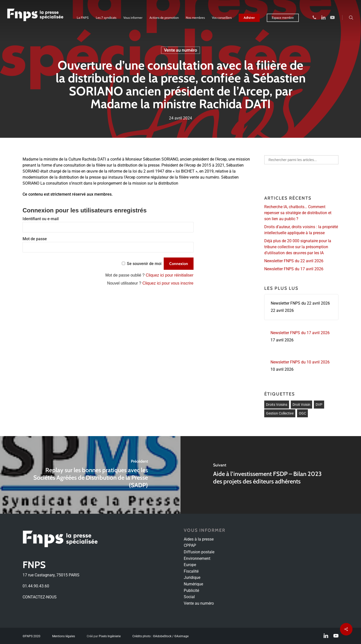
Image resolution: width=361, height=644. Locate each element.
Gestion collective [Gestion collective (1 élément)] (280, 413)
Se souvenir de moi (144, 264)
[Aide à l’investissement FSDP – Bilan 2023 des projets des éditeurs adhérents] (271, 475)
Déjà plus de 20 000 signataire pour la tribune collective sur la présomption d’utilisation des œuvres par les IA (298, 247)
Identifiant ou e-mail (41, 219)
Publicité (191, 591)
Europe (190, 565)
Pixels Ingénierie (110, 636)
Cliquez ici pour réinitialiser (169, 275)
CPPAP (190, 545)
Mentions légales (64, 636)
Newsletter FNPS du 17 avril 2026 (294, 269)
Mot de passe (35, 239)
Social (189, 597)
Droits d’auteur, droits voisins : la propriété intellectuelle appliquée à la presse (301, 230)
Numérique (193, 584)
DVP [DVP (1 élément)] (319, 405)
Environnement (197, 558)
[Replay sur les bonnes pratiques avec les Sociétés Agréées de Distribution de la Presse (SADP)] (90, 475)
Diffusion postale (199, 552)
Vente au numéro (180, 50)
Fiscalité (191, 571)
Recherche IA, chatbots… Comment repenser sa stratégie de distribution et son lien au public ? (298, 213)
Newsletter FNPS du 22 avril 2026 (294, 261)
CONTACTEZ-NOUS (40, 597)
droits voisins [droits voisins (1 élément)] (277, 405)
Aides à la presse (199, 539)
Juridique (192, 577)
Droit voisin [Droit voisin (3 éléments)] (301, 405)
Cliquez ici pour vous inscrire (168, 283)
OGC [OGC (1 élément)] (302, 413)
